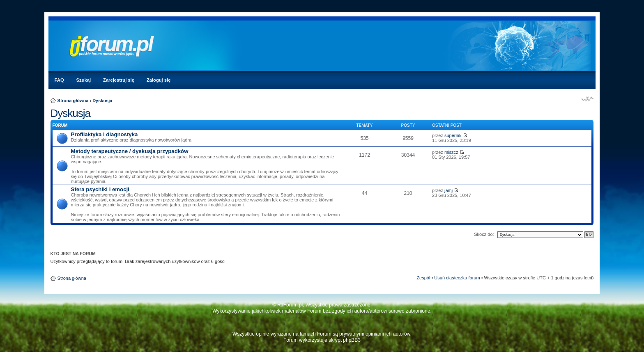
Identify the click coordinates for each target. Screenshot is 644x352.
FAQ (59, 80)
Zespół (423, 278)
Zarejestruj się (119, 80)
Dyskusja (102, 101)
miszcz (451, 152)
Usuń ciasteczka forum (457, 278)
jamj (448, 190)
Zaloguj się (159, 80)
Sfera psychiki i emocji (100, 189)
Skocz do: (484, 234)
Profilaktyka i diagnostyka (105, 134)
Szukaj (84, 80)
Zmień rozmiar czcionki (588, 99)
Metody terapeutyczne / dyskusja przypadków (130, 151)
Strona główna (73, 101)
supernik (453, 135)
